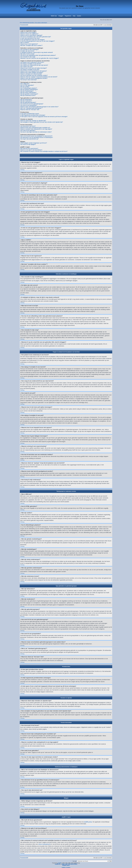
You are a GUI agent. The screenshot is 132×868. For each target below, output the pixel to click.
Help (74, 16)
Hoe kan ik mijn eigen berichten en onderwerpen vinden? (36, 132)
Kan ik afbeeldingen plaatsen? (29, 88)
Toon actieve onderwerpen (41, 23)
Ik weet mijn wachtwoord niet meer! (30, 38)
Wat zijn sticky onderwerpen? (28, 93)
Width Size (54, 16)
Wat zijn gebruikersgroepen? (28, 102)
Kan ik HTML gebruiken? (27, 85)
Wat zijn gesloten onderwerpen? (29, 94)
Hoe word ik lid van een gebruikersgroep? (32, 104)
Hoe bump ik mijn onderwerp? (29, 80)
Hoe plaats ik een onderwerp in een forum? (32, 62)
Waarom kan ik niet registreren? (29, 44)
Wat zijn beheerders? (26, 99)
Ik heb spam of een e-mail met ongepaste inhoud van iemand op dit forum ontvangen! (44, 117)
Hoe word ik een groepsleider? (29, 105)
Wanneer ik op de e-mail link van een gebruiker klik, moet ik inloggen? (40, 58)
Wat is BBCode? (25, 84)
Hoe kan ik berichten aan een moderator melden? (34, 75)
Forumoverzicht (24, 25)
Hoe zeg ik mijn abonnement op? (29, 139)
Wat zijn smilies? (25, 87)
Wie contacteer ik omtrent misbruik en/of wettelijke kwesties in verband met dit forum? (44, 151)
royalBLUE (57, 864)
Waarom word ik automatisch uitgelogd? (31, 35)
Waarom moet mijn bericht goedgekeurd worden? (34, 78)
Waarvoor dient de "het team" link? (30, 110)
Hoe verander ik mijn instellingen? (30, 50)
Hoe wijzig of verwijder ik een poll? (30, 70)
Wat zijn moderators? (26, 101)
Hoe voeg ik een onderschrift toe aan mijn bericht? (34, 65)
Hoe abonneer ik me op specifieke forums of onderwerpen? (37, 137)
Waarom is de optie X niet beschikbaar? (31, 150)
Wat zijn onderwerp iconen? (28, 95)
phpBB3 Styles (66, 865)
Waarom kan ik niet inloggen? (28, 32)
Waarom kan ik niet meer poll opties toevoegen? (34, 68)
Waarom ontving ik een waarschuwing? (31, 74)
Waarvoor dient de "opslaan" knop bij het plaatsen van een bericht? (39, 77)
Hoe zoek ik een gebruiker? (28, 131)
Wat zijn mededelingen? (27, 91)
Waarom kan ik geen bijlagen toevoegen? (32, 72)
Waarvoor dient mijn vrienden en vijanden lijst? (33, 121)
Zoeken (79, 16)
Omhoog (22, 170)
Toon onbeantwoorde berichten (27, 23)
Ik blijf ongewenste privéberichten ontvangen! (33, 115)
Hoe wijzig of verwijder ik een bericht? (31, 64)
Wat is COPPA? (25, 43)
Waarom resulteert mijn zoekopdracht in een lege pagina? (36, 129)
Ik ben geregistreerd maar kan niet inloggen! (32, 40)
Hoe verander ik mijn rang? (28, 57)
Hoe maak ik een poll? (26, 67)
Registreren (68, 16)
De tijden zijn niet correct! (27, 51)
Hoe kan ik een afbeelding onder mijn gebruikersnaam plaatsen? (38, 55)
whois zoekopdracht (44, 844)
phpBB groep (88, 822)
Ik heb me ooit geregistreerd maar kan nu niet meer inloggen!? (38, 41)
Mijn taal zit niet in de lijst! (27, 54)
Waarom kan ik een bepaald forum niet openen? (34, 71)
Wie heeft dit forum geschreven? (29, 148)
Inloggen (61, 16)
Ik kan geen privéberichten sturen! (30, 114)
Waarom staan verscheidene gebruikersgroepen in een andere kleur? (39, 107)
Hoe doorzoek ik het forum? (28, 126)
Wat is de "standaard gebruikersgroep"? (31, 108)
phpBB (59, 863)
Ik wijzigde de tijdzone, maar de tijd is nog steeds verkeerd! (37, 52)
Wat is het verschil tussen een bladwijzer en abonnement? (36, 136)
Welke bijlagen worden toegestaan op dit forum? (34, 143)
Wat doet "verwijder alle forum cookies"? (31, 45)
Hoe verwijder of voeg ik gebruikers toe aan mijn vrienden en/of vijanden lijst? (42, 122)
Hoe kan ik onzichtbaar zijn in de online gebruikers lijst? (36, 37)
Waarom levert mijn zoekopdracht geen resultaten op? (35, 128)
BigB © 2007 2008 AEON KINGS (69, 864)
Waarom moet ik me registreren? (29, 34)
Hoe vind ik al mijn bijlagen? (28, 144)
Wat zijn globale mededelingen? (29, 90)
